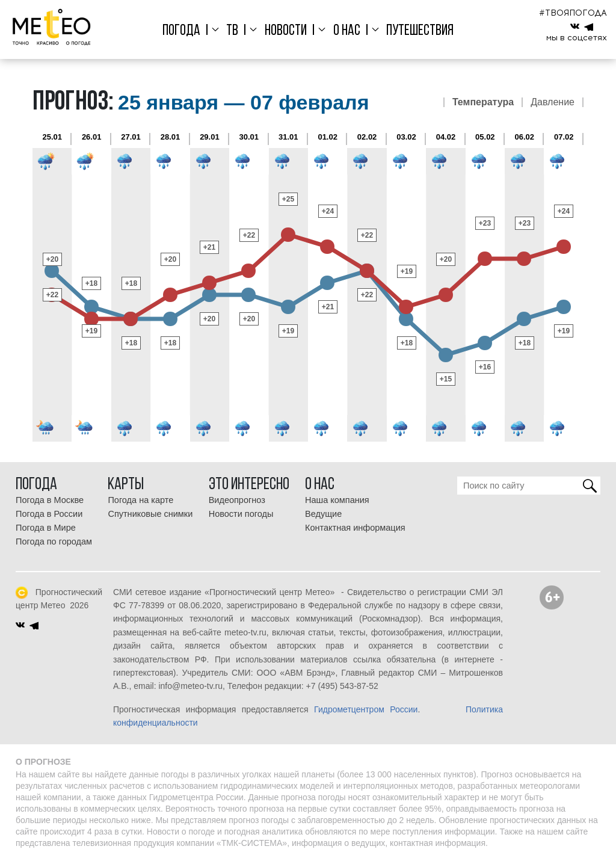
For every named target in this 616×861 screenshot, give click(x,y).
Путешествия (420, 31)
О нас (347, 31)
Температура (483, 102)
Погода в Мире (46, 528)
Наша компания (337, 500)
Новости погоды (241, 514)
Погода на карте (140, 500)
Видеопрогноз (237, 500)
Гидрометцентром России (366, 709)
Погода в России (49, 514)
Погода (181, 31)
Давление (553, 102)
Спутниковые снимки (150, 514)
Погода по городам (54, 542)
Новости (286, 31)
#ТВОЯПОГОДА (573, 13)
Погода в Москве (50, 500)
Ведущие (323, 514)
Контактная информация (355, 528)
